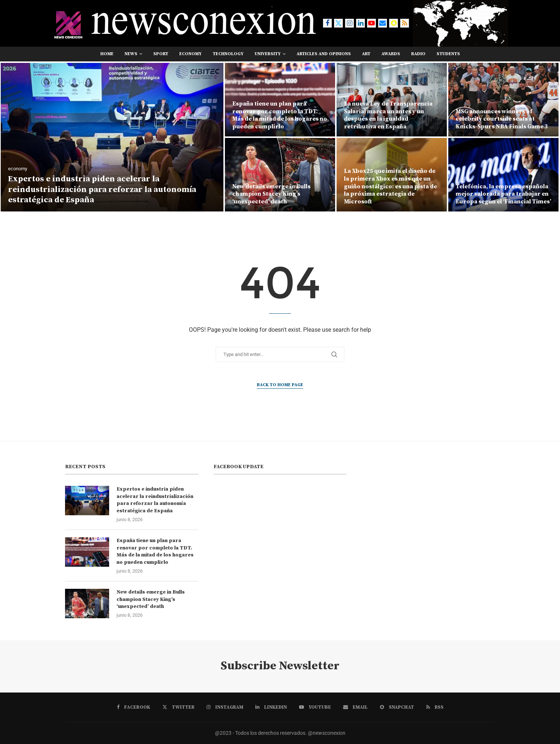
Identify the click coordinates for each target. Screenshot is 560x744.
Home (107, 54)
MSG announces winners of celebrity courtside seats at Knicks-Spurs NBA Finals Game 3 (502, 119)
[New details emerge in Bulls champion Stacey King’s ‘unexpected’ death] (280, 175)
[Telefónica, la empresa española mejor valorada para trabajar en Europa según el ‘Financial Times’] (503, 175)
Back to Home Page (280, 385)
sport (161, 54)
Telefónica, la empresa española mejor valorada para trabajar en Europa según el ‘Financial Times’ (503, 194)
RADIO (418, 54)
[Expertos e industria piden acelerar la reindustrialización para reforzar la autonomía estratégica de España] (112, 137)
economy (191, 54)
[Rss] (405, 23)
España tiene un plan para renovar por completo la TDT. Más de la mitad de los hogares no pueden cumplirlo (280, 115)
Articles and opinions (324, 54)
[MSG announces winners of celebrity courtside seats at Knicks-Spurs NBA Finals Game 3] (503, 100)
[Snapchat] (394, 23)
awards (391, 54)
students (448, 54)
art (366, 54)
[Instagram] (349, 23)
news (131, 54)
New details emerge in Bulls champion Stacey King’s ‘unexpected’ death (271, 194)
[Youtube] (371, 23)
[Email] (383, 23)
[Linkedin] (360, 23)
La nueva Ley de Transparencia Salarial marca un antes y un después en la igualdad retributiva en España (388, 115)
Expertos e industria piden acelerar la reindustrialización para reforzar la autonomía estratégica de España (102, 189)
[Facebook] (327, 23)
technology (228, 54)
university (268, 54)
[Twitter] (338, 23)
